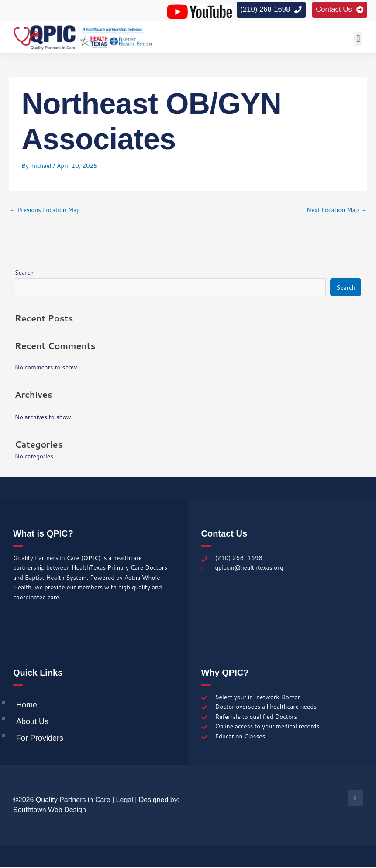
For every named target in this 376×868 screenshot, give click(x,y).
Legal (125, 801)
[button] (358, 40)
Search (24, 273)
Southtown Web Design (50, 811)
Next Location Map (336, 210)
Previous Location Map (45, 210)
